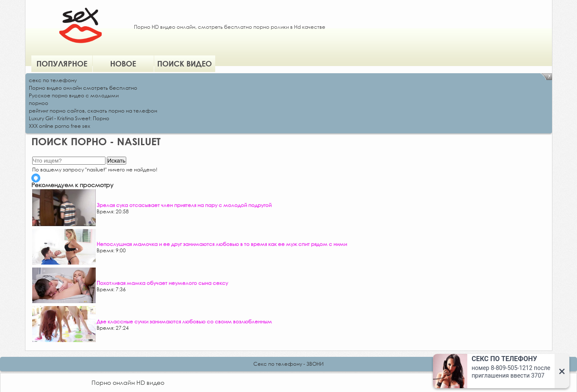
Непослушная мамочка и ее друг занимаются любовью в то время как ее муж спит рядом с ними (222, 244)
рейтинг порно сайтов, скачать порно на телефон (93, 111)
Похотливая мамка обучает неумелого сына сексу (162, 283)
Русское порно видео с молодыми (74, 95)
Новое (123, 63)
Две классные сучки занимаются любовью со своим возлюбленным (184, 322)
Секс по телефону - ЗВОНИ (288, 364)
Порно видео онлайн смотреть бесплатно (83, 88)
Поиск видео (184, 63)
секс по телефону (53, 80)
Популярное (62, 63)
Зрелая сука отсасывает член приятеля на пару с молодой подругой (184, 205)
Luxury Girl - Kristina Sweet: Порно (69, 118)
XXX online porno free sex (60, 126)
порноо (39, 103)
